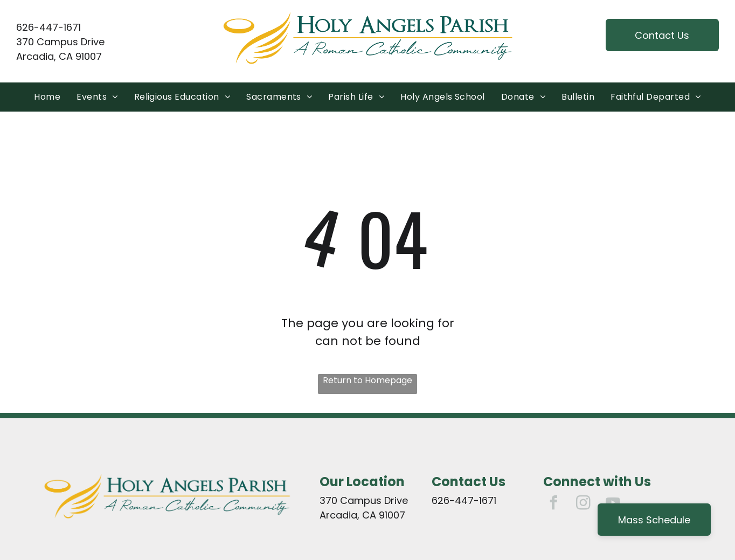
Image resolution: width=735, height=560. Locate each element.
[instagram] (584, 504)
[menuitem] (47, 97)
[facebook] (554, 504)
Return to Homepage (367, 380)
